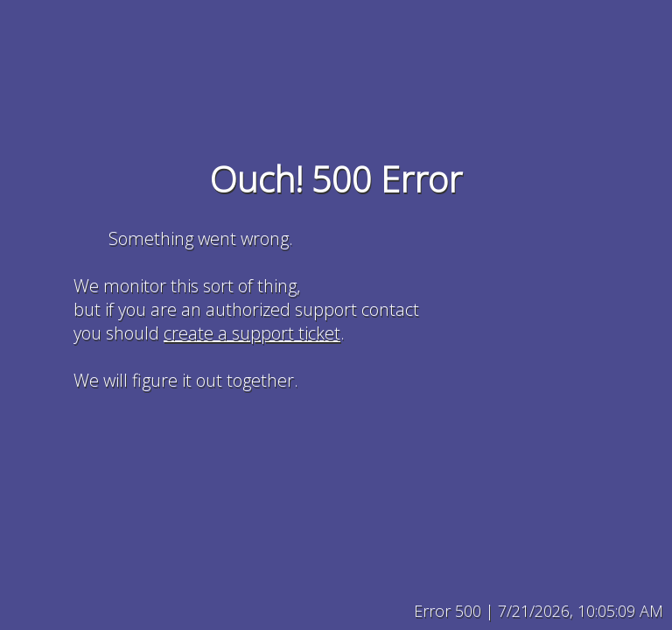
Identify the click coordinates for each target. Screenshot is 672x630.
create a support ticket (252, 333)
